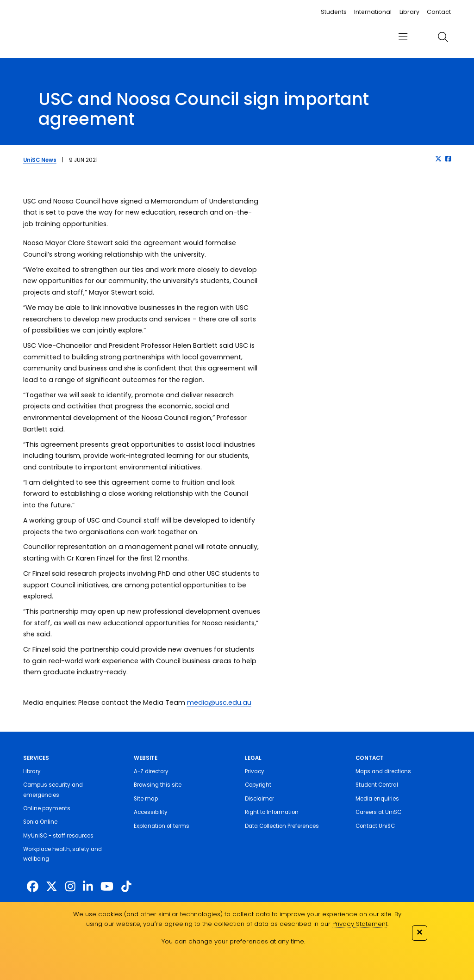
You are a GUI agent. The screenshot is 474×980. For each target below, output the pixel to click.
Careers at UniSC (378, 812)
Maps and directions (383, 771)
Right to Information (272, 812)
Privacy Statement (360, 924)
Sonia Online (40, 822)
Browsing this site (158, 785)
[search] (443, 37)
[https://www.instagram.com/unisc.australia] (70, 887)
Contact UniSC (375, 826)
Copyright (258, 785)
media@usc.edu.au (219, 703)
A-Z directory (151, 771)
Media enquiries (377, 799)
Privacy (255, 771)
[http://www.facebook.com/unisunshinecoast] (33, 887)
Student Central (377, 785)
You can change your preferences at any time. (233, 941)
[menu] (403, 37)
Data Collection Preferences (282, 826)
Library (409, 12)
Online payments (47, 808)
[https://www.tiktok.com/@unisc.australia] (126, 887)
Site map (146, 799)
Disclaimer (259, 799)
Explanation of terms (162, 826)
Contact (439, 12)
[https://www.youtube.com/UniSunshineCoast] (107, 887)
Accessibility (151, 812)
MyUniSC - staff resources (58, 836)
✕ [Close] (419, 932)
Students (334, 12)
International (373, 12)
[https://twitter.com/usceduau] (52, 887)
